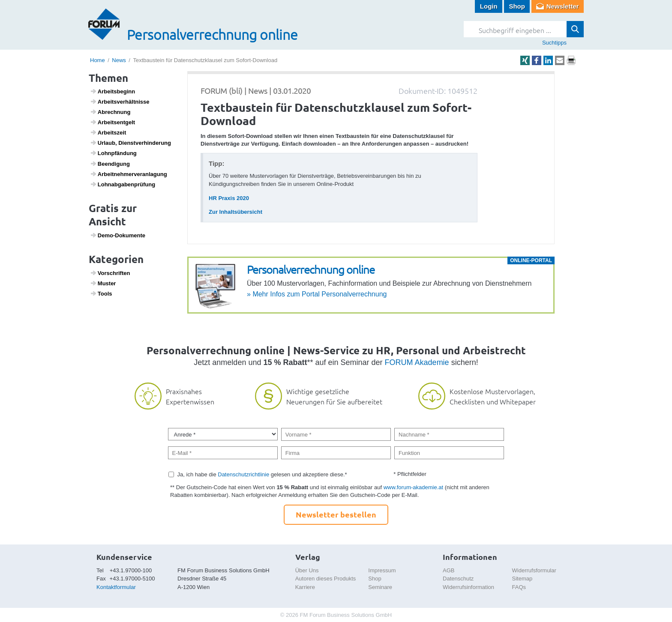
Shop (517, 6)
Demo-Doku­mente (118, 235)
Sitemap (522, 579)
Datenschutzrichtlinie (243, 474)
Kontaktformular (116, 587)
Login (489, 6)
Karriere (305, 587)
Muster (103, 283)
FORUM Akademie (417, 362)
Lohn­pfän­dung (113, 153)
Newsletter (563, 6)
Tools (101, 293)
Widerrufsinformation (468, 587)
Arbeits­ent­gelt (113, 122)
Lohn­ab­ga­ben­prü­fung (123, 184)
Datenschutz (458, 579)
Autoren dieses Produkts (326, 579)
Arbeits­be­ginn (113, 91)
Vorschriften (110, 273)
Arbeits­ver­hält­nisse (120, 102)
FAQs (519, 587)
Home (97, 60)
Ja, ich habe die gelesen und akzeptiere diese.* (262, 474)
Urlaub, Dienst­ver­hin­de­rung (130, 143)
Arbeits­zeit (108, 132)
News (119, 60)
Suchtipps (554, 43)
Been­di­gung (110, 164)
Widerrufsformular (534, 570)
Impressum (382, 570)
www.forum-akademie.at (413, 487)
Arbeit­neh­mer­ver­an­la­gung (129, 174)
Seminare (380, 587)
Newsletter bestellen (336, 514)
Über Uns (307, 570)
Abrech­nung (110, 112)
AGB (448, 570)
